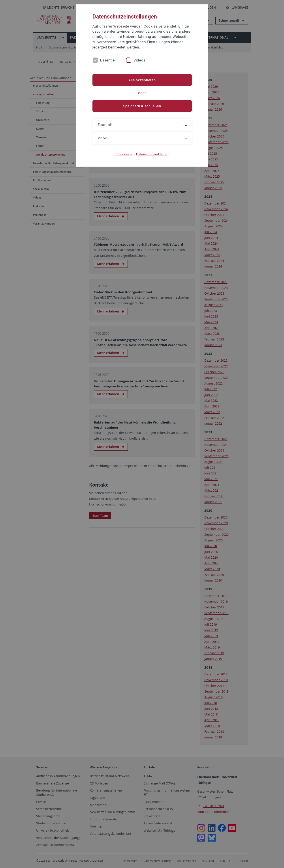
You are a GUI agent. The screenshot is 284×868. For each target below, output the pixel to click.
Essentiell (108, 60)
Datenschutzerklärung (153, 154)
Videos (139, 60)
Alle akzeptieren (142, 80)
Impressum (123, 154)
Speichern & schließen (142, 106)
